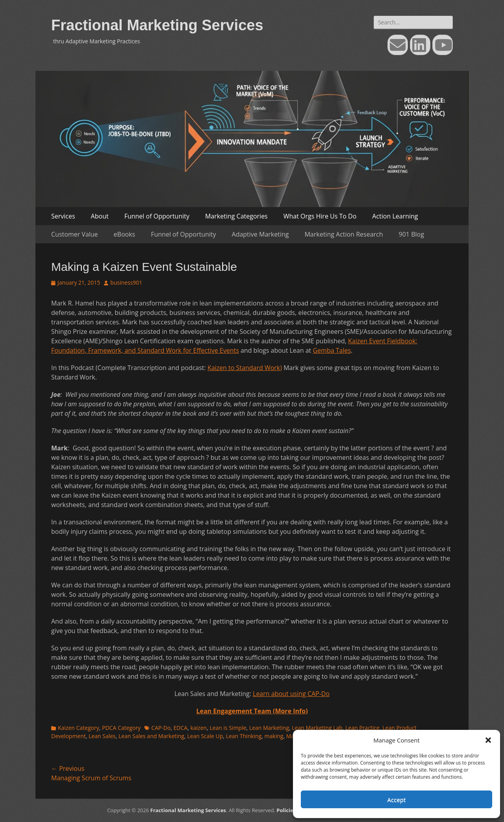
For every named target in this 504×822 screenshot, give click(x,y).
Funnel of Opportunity (157, 216)
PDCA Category (121, 728)
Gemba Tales (332, 350)
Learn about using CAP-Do (291, 694)
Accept (397, 800)
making (274, 736)
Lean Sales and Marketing (151, 736)
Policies (286, 810)
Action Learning (395, 216)
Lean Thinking (244, 736)
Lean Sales (102, 736)
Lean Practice (362, 728)
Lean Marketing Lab (317, 728)
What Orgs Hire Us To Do (320, 216)
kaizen (198, 728)
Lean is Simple (228, 728)
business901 (126, 282)
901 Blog (411, 234)
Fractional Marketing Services (157, 25)
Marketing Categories (236, 216)
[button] (488, 740)
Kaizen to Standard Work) (245, 368)
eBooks (125, 234)
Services (63, 216)
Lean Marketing (269, 728)
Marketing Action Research (344, 234)
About (100, 216)
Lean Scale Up (205, 736)
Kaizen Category (79, 728)
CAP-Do (161, 728)
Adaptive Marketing (260, 234)
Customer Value (75, 234)
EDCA (181, 728)
